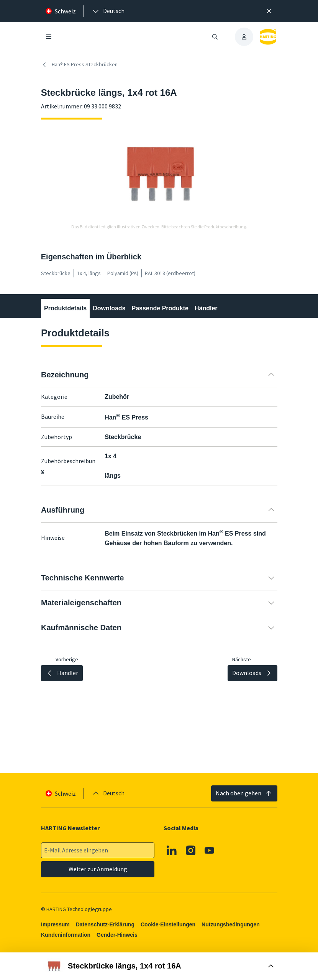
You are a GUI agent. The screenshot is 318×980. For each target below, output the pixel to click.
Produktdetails (65, 308)
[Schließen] (269, 11)
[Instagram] (191, 851)
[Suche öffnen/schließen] (215, 37)
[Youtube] (210, 851)
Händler (206, 308)
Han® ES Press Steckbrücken (79, 65)
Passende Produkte (160, 308)
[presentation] (108, 11)
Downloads (109, 308)
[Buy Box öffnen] (159, 966)
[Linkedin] (172, 851)
